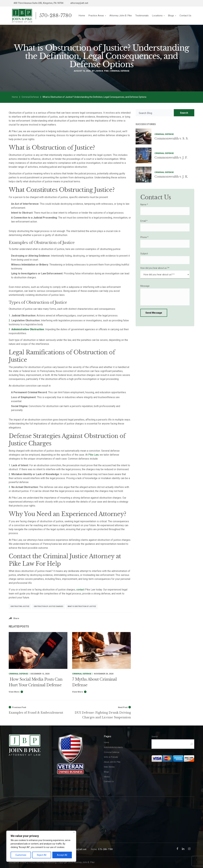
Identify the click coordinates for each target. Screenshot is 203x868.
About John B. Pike (112, 762)
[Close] (74, 832)
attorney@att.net (79, 3)
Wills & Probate (111, 757)
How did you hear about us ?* (155, 268)
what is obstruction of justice (82, 606)
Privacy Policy (28, 862)
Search (184, 113)
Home (15, 97)
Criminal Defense (120, 71)
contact (80, 590)
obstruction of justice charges (49, 606)
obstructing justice (20, 606)
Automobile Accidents (113, 747)
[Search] (191, 744)
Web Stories (109, 767)
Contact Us (109, 781)
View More (14, 692)
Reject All (42, 855)
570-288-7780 (55, 15)
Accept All (62, 855)
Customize (21, 855)
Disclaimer (14, 862)
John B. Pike (102, 71)
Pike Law (93, 455)
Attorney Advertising (46, 862)
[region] (41, 846)
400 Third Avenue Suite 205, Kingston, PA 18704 (38, 3)
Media (107, 777)
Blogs (106, 772)
